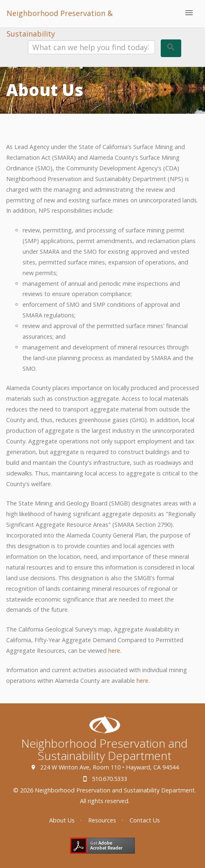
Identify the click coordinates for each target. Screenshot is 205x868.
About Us (62, 820)
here (114, 651)
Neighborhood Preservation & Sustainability (60, 18)
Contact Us (145, 820)
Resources (102, 820)
